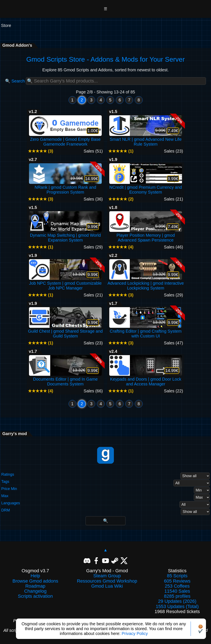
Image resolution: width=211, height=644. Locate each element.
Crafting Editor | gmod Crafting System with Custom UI (146, 331)
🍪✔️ (200, 629)
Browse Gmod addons (35, 581)
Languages (11, 503)
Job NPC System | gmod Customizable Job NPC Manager (65, 283)
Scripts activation (35, 596)
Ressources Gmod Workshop (107, 581)
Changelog (35, 591)
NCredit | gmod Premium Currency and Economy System (146, 187)
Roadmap (35, 586)
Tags (5, 482)
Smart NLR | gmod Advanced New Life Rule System (146, 139)
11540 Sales (177, 591)
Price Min (9, 489)
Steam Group (107, 576)
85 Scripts (177, 576)
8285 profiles (177, 596)
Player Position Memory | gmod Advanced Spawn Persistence (146, 235)
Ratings (8, 475)
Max (5, 496)
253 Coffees (177, 586)
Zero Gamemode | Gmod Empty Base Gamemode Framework (65, 139)
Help (35, 576)
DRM (6, 510)
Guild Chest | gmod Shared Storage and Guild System (65, 331)
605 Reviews (177, 581)
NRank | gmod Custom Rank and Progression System (65, 187)
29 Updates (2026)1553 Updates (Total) (177, 604)
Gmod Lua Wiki (107, 586)
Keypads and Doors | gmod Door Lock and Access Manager (146, 379)
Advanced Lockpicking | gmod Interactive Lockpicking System (146, 283)
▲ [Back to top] (105, 550)
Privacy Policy (135, 633)
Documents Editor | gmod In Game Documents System (65, 379)
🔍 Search (15, 81)
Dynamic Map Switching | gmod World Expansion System (65, 235)
